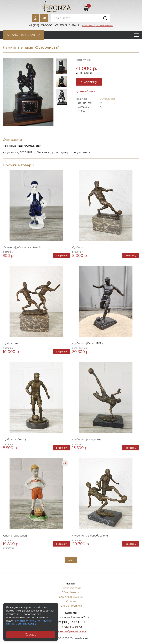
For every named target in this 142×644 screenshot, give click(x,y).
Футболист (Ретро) (14, 440)
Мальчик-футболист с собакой (22, 247)
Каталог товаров (21, 35)
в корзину (89, 82)
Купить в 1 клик (85, 91)
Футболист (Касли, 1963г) (88, 343)
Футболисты (107, 99)
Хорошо (31, 635)
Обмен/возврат (71, 592)
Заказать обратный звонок (97, 25)
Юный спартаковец (15, 536)
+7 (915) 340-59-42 (71, 627)
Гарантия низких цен (71, 597)
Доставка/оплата (71, 588)
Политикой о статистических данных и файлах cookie (29, 622)
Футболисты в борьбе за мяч (90, 536)
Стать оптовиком (71, 606)
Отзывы (71, 601)
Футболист (79, 247)
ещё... (71, 560)
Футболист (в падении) (86, 440)
